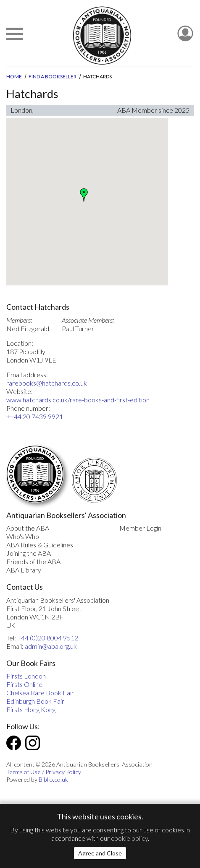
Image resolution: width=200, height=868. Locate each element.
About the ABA (28, 528)
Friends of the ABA (33, 561)
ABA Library (24, 570)
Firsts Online (24, 684)
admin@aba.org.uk (51, 646)
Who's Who (23, 536)
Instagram (33, 743)
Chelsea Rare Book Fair (40, 693)
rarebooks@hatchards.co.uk (47, 383)
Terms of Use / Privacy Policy (44, 772)
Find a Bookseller (53, 76)
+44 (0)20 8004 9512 (48, 638)
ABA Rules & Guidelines (40, 545)
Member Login (140, 528)
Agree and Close (100, 853)
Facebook (14, 743)
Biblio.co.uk (53, 779)
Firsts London (26, 676)
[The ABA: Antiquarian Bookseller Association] (102, 35)
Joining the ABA (29, 553)
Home (14, 76)
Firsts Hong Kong (31, 709)
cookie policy (129, 838)
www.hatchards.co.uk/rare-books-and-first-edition (78, 400)
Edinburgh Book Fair (35, 701)
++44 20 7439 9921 (35, 416)
